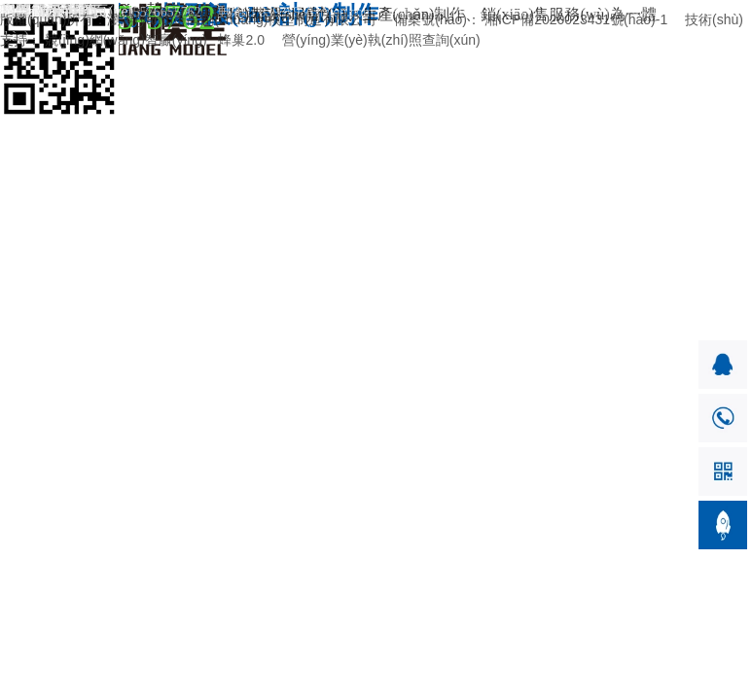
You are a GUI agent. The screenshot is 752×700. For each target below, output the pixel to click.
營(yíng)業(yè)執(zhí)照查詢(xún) (381, 40)
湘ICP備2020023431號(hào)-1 (576, 19)
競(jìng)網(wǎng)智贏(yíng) (126, 40)
